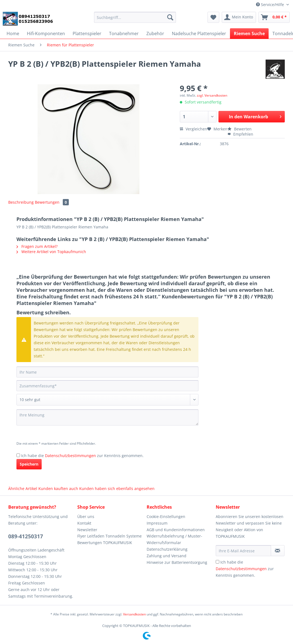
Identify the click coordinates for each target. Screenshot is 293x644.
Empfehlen (240, 134)
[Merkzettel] (213, 17)
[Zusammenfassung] (107, 386)
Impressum (157, 523)
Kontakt (84, 523)
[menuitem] (135, 20)
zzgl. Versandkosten (212, 95)
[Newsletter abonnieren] (278, 551)
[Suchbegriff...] (135, 17)
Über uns (86, 516)
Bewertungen (52, 202)
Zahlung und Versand (167, 556)
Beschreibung (21, 202)
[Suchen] (170, 17)
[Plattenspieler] (87, 33)
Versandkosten (134, 614)
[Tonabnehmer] (124, 33)
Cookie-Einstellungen (166, 516)
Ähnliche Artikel (23, 488)
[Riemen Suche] (249, 33)
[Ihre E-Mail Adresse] (243, 551)
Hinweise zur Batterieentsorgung (177, 562)
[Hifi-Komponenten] (46, 33)
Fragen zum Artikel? (37, 246)
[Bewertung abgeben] (107, 400)
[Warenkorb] (274, 17)
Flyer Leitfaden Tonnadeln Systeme (109, 536)
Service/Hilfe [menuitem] (271, 5)
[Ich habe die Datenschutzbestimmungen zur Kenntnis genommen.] (18, 455)
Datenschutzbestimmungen (70, 456)
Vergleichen (194, 129)
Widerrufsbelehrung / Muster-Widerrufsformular (174, 539)
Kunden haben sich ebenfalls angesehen (117, 488)
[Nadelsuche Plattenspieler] (199, 33)
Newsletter (87, 530)
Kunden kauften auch (58, 488)
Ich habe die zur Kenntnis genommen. (82, 456)
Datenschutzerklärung (167, 549)
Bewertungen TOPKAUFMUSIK (105, 543)
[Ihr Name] (107, 372)
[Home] (13, 33)
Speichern (29, 464)
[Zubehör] (155, 33)
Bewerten (240, 129)
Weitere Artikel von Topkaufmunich (51, 252)
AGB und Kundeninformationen (176, 530)
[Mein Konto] (239, 17)
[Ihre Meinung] (107, 417)
